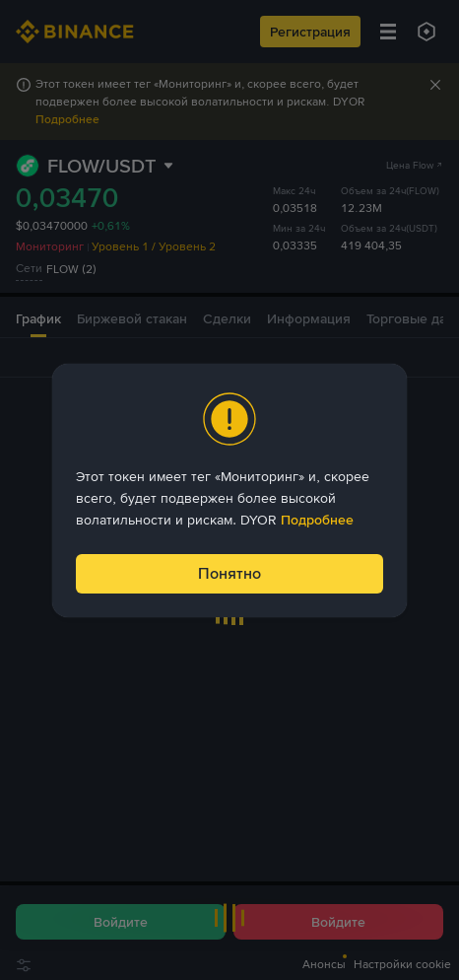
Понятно (229, 573)
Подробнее (317, 520)
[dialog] (229, 490)
